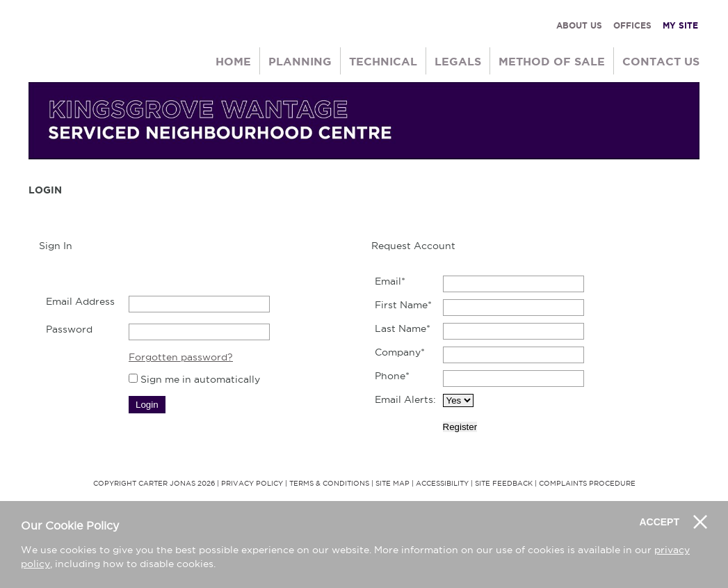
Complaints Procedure (587, 483)
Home (233, 61)
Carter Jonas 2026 (177, 483)
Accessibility (442, 483)
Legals (458, 61)
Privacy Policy (252, 483)
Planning (300, 61)
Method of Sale (552, 61)
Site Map (393, 483)
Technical (383, 61)
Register (460, 427)
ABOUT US (579, 25)
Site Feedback (504, 483)
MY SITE (680, 25)
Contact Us (661, 61)
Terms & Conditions (329, 483)
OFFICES (632, 25)
